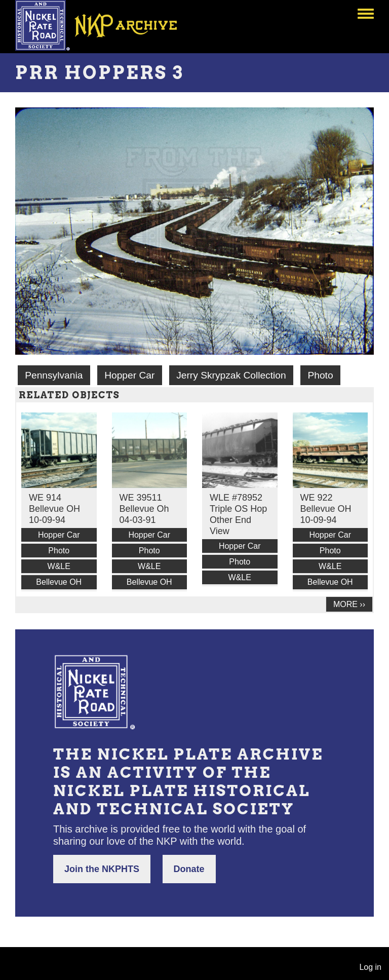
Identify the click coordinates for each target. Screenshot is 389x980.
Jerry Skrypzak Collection (231, 375)
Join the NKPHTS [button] (102, 869)
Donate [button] (189, 869)
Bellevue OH (59, 582)
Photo (320, 375)
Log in (370, 967)
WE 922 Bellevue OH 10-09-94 (326, 509)
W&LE (59, 566)
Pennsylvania (54, 375)
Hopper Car (129, 375)
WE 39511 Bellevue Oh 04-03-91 (144, 509)
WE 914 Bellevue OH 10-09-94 (54, 509)
